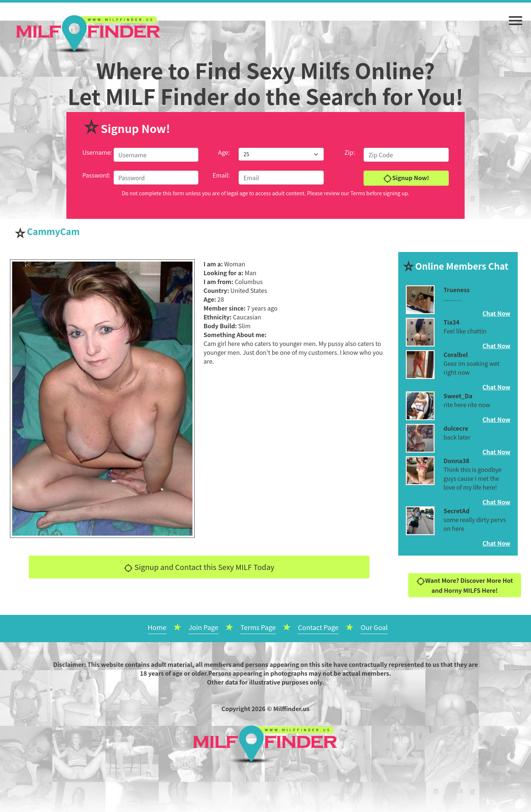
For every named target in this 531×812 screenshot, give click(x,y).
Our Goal (374, 627)
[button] (516, 17)
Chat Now (496, 313)
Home (157, 627)
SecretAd (457, 511)
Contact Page (318, 627)
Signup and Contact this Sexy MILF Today (199, 567)
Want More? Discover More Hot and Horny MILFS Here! (465, 585)
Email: (221, 175)
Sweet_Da (458, 396)
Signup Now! (406, 178)
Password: (96, 175)
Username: (97, 152)
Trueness (457, 290)
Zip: (350, 152)
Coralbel (456, 354)
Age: (224, 152)
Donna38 (457, 461)
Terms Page (258, 627)
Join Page (203, 627)
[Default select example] (281, 154)
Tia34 (452, 322)
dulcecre (456, 428)
